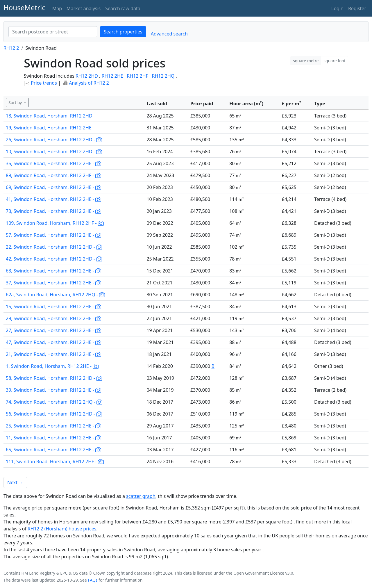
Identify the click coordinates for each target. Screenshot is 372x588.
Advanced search (169, 34)
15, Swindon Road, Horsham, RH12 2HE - (53, 307)
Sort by (16, 103)
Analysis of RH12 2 (89, 83)
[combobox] (53, 32)
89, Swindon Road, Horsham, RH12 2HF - (53, 175)
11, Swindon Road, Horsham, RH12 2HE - (53, 438)
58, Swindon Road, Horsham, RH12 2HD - (54, 378)
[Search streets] (53, 32)
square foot (335, 61)
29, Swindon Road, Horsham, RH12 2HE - (53, 318)
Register (357, 8)
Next (15, 482)
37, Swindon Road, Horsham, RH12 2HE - (53, 283)
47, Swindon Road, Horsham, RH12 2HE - (53, 342)
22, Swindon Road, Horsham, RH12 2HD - (54, 247)
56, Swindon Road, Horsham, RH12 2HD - (54, 414)
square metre (306, 61)
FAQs (93, 580)
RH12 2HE (112, 76)
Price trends (44, 83)
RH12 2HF (137, 76)
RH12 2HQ (163, 76)
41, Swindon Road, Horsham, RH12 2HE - (53, 199)
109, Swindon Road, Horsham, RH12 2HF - (55, 223)
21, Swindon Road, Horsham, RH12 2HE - (53, 354)
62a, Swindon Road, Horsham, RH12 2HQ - (55, 295)
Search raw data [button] (123, 8)
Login (337, 8)
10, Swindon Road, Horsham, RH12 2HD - (54, 152)
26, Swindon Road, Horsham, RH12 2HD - (54, 140)
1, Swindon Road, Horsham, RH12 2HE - (52, 366)
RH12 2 (11, 48)
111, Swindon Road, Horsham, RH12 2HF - (55, 462)
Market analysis (84, 8)
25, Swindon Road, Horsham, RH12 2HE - (53, 426)
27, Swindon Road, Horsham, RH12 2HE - (53, 330)
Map (57, 8)
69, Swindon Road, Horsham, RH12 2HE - (53, 187)
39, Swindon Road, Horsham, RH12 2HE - (53, 390)
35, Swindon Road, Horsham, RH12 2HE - (53, 163)
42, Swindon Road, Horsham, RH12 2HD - (54, 259)
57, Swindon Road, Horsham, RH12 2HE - (53, 235)
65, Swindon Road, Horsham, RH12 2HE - (53, 450)
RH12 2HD (87, 76)
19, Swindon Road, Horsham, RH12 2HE (49, 128)
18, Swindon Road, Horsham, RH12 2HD (49, 116)
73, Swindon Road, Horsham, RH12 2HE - (53, 211)
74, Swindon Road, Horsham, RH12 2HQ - (54, 402)
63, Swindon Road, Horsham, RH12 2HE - (53, 271)
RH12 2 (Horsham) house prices (62, 529)
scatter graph (141, 496)
